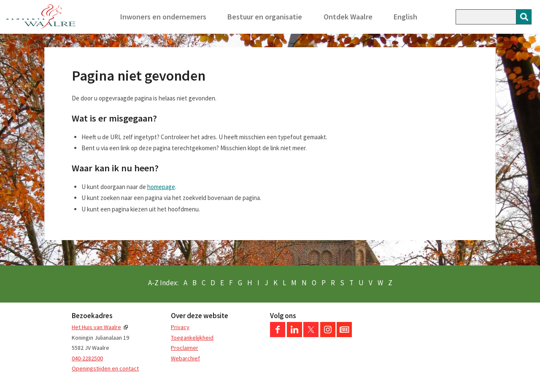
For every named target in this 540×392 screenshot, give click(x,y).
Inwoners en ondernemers (163, 17)
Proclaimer (185, 348)
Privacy (180, 327)
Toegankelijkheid (192, 338)
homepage (161, 187)
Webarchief (185, 358)
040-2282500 (87, 358)
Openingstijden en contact (105, 368)
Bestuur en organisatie (265, 17)
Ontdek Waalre (348, 17)
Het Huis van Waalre (96, 327)
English (405, 17)
